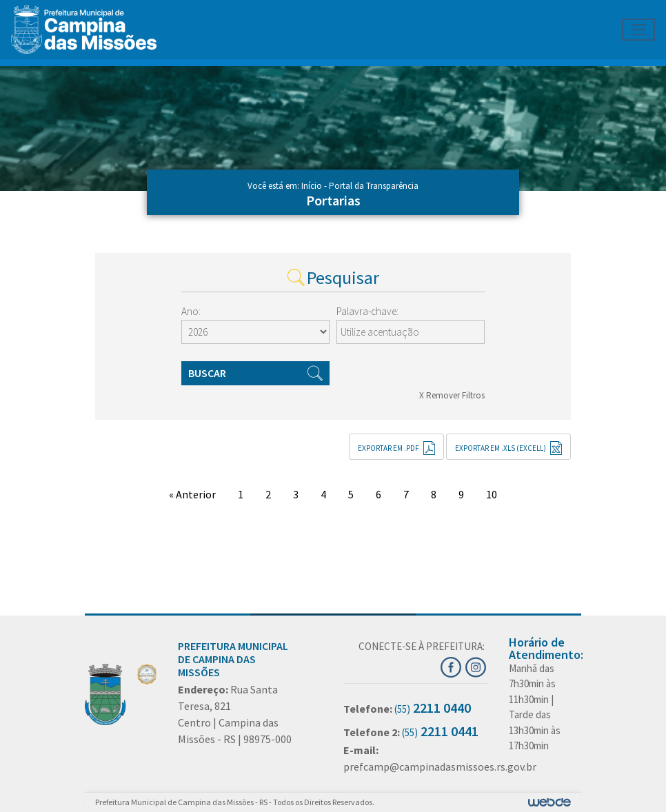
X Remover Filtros (452, 395)
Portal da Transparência (374, 186)
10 (492, 494)
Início (312, 186)
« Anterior (192, 494)
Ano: (191, 311)
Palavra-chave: (367, 311)
